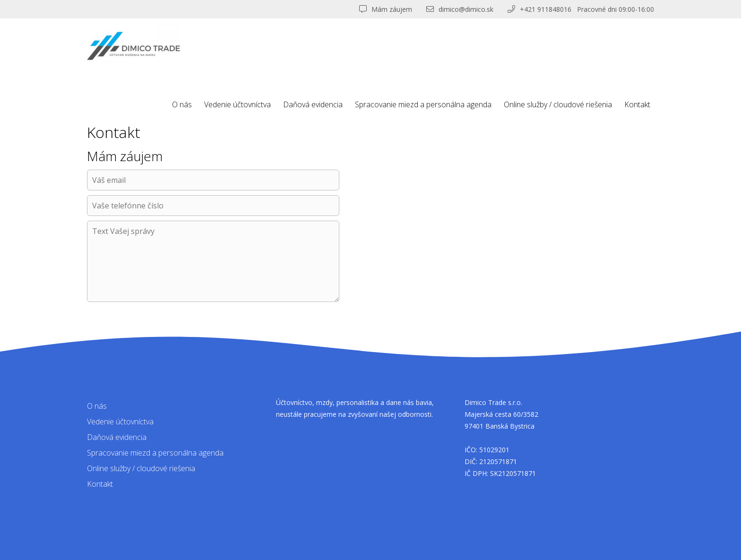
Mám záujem (386, 9)
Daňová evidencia (313, 104)
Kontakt (637, 104)
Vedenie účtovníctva (237, 104)
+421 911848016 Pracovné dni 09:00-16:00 (581, 9)
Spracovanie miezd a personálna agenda (423, 104)
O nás (182, 104)
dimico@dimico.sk (460, 9)
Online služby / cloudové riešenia (558, 104)
